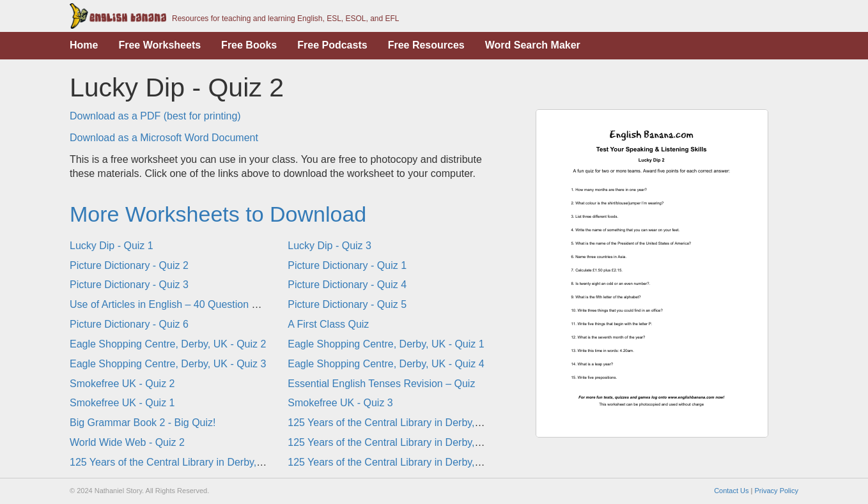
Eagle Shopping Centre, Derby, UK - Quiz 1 (386, 344)
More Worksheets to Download (218, 214)
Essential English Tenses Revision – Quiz (381, 384)
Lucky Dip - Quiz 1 (112, 246)
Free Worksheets (159, 45)
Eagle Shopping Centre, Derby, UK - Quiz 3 (168, 364)
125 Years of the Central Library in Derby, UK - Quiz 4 (409, 462)
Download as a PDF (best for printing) (155, 116)
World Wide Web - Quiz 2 (127, 442)
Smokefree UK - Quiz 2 (122, 384)
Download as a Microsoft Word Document (164, 138)
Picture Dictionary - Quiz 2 (129, 265)
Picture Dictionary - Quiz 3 (129, 285)
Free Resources (426, 45)
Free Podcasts (332, 45)
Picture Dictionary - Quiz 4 (347, 285)
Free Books (249, 45)
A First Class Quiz (328, 324)
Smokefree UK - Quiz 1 (122, 403)
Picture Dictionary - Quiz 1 (347, 265)
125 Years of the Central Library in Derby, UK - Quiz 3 (191, 462)
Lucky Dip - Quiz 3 (329, 246)
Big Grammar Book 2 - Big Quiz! (143, 423)
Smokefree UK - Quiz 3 (340, 403)
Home (84, 45)
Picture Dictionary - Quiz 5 (347, 304)
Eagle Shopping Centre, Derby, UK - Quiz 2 (168, 344)
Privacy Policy (777, 491)
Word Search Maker (533, 45)
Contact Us (731, 491)
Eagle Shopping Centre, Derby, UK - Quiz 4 (386, 364)
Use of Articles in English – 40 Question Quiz (171, 304)
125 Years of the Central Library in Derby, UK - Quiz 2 (409, 423)
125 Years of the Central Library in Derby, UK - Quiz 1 (409, 442)
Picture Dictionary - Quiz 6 (129, 324)
